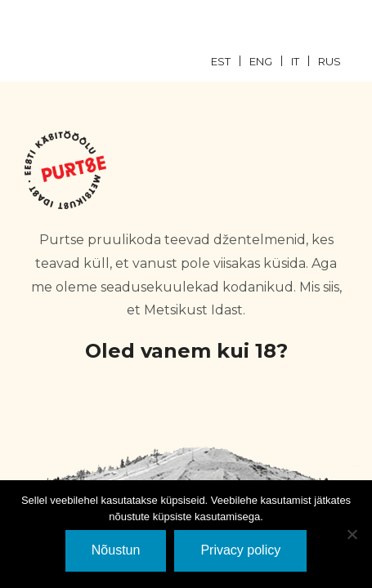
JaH (78, 450)
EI (294, 450)
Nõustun (116, 550)
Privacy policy (240, 550)
